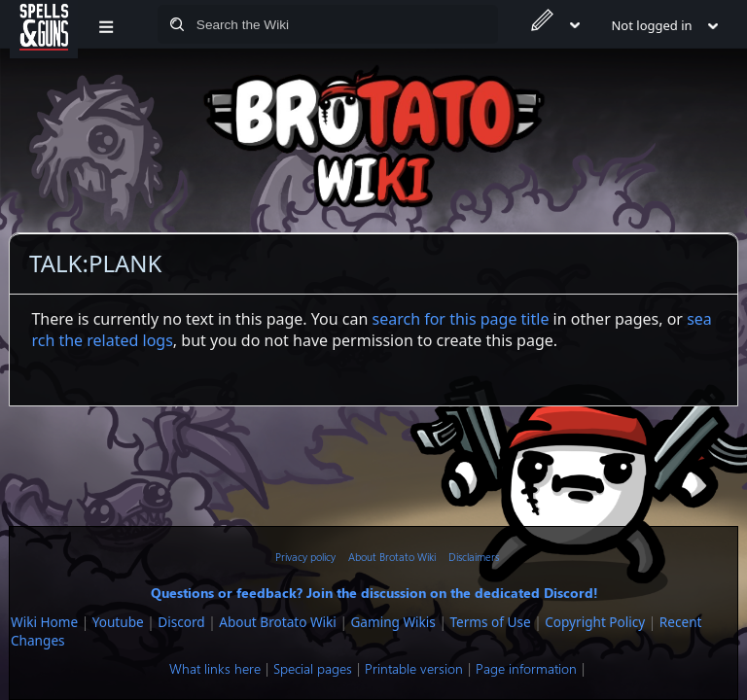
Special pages (313, 668)
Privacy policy (305, 557)
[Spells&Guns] (44, 24)
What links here (215, 668)
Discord (181, 622)
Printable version (414, 668)
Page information (526, 668)
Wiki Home (44, 622)
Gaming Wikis (392, 622)
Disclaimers (474, 557)
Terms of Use (490, 622)
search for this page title (461, 319)
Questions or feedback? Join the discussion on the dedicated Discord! (374, 592)
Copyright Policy (595, 622)
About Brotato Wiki (392, 557)
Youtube (118, 622)
